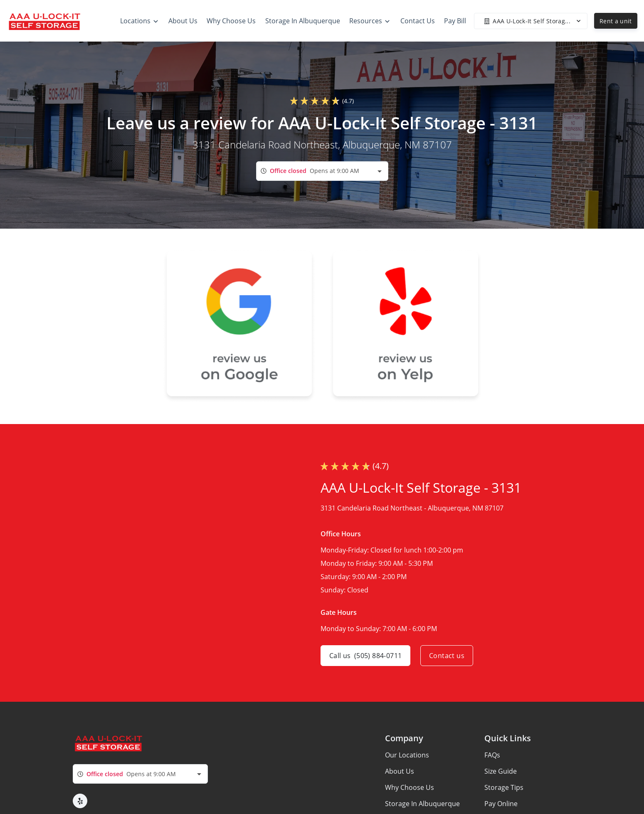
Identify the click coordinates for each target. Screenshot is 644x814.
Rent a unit (616, 21)
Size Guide (501, 771)
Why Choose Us (410, 787)
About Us (400, 771)
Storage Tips (504, 787)
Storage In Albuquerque (422, 804)
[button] (80, 801)
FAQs (492, 755)
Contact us (447, 656)
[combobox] (322, 171)
